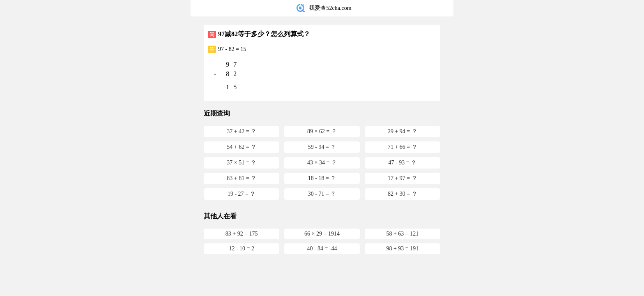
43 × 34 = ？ (322, 163)
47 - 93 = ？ (403, 163)
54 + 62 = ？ (241, 147)
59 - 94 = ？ (322, 147)
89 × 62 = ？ (322, 131)
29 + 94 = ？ (402, 131)
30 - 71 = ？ (322, 194)
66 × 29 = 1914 (322, 234)
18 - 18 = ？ (322, 178)
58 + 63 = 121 (402, 234)
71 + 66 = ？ (402, 147)
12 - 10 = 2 (241, 249)
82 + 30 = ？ (402, 194)
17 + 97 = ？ (402, 178)
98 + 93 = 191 (402, 249)
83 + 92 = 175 (242, 234)
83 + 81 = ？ (241, 178)
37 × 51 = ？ (241, 163)
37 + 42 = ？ (241, 131)
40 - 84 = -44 (322, 249)
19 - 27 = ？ (242, 194)
